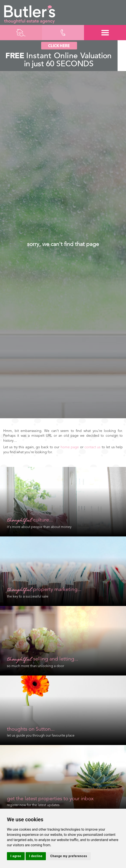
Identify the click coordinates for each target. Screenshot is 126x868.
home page (70, 447)
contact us (92, 447)
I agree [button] (16, 856)
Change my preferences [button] (69, 856)
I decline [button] (36, 856)
